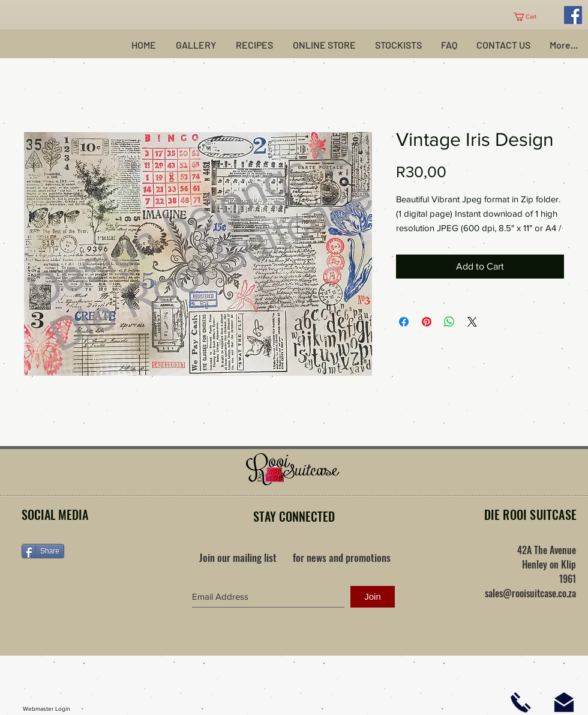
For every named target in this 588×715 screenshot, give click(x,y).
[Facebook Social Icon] (573, 15)
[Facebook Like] (97, 589)
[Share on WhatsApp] (449, 322)
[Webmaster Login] (46, 709)
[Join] (373, 597)
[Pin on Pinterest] (427, 322)
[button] (529, 17)
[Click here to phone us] (521, 702)
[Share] (43, 551)
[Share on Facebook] (404, 322)
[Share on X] (472, 322)
